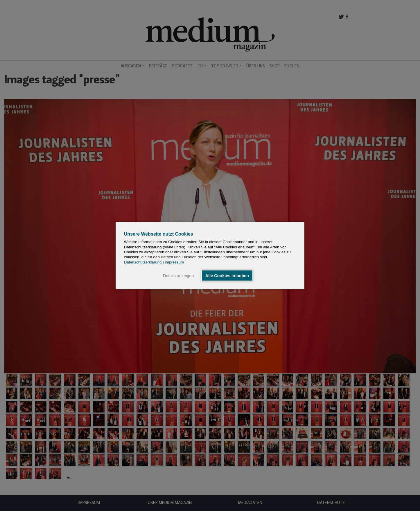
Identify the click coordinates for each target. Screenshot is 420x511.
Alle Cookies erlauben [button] (227, 275)
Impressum (174, 262)
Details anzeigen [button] (178, 275)
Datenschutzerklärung (143, 262)
